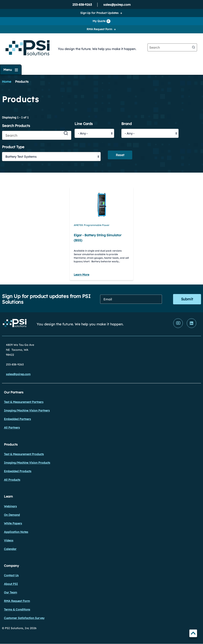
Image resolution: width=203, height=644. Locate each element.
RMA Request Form (99, 29)
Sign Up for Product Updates (99, 13)
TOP (193, 634)
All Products (12, 480)
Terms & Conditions (17, 609)
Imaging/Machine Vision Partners (27, 410)
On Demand (12, 515)
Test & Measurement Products (24, 454)
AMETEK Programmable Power (92, 225)
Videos (9, 540)
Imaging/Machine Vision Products (27, 463)
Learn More (81, 275)
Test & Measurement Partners (24, 402)
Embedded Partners (17, 419)
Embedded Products (18, 471)
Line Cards (84, 124)
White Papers (13, 523)
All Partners (12, 428)
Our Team (11, 592)
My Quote (101, 21)
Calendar (10, 549)
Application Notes (16, 532)
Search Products (16, 126)
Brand (126, 124)
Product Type (13, 147)
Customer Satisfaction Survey (24, 618)
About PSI (11, 584)
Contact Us (11, 575)
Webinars (10, 506)
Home (7, 82)
